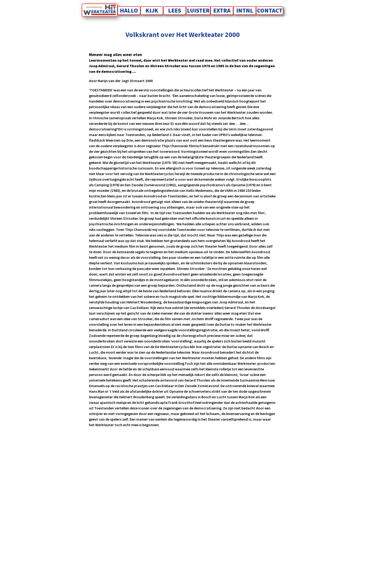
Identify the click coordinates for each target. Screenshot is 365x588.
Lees (175, 10)
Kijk (152, 10)
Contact (270, 10)
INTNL (245, 10)
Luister (198, 10)
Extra (222, 10)
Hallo (129, 10)
